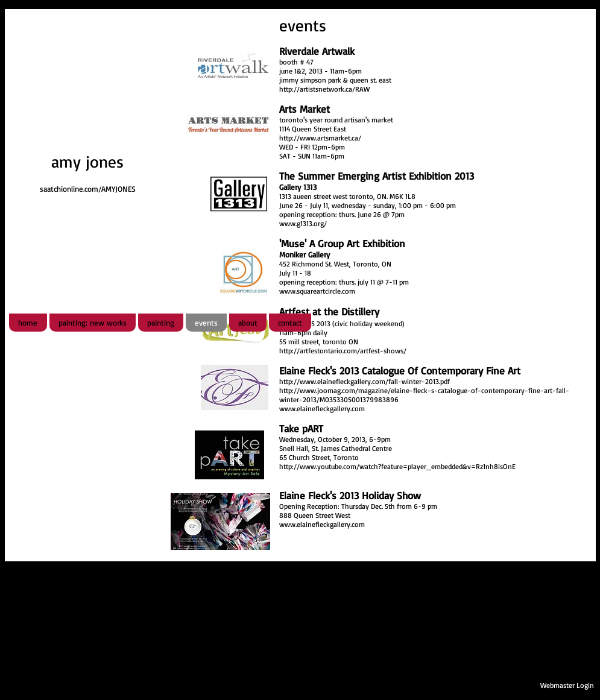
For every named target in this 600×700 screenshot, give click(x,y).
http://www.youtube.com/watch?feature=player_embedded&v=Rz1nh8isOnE (397, 466)
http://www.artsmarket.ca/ (320, 138)
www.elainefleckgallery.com (322, 408)
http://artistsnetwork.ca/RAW (324, 89)
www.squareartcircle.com (317, 291)
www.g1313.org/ (303, 223)
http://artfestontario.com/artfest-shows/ (343, 351)
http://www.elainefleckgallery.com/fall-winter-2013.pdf (365, 381)
